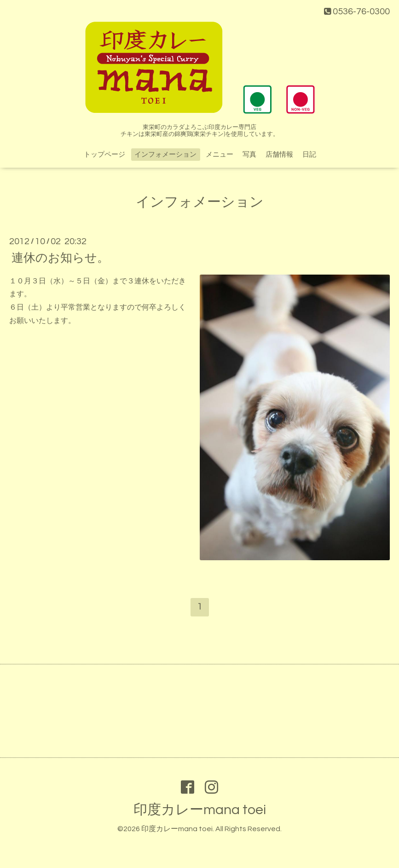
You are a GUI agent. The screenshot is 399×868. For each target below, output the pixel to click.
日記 (309, 155)
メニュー (220, 155)
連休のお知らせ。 (60, 258)
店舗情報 (279, 155)
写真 (249, 155)
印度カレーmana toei (200, 810)
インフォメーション (165, 155)
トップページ (104, 155)
